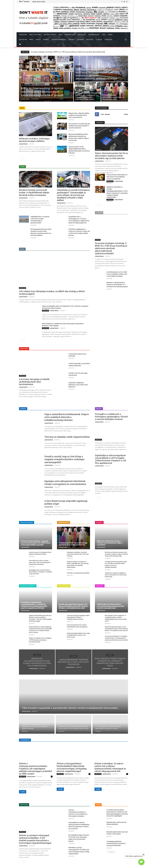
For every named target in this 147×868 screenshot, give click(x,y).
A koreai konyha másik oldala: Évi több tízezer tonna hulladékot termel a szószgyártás (117, 177)
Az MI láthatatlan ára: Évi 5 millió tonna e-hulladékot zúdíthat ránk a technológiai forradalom (117, 274)
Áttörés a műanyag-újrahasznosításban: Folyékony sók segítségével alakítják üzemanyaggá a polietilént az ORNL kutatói (36, 769)
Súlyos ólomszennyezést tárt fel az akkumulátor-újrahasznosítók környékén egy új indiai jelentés (111, 156)
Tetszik (126, 114)
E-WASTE (79, 66)
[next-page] (24, 159)
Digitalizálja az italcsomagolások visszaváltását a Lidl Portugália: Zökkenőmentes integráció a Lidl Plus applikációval (110, 459)
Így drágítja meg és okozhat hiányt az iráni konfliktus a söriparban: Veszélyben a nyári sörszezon (40, 572)
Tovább (23, 792)
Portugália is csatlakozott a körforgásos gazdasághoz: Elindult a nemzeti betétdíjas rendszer (111, 417)
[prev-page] (20, 159)
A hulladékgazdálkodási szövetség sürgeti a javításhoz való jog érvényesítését (116, 843)
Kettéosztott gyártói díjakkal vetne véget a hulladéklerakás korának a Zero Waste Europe (78, 635)
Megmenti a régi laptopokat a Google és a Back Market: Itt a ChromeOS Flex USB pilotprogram (117, 285)
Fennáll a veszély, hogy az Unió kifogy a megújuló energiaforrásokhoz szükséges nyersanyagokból (64, 459)
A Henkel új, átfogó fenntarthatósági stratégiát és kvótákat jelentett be (73, 544)
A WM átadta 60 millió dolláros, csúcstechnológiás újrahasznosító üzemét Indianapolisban (110, 606)
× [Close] (144, 855)
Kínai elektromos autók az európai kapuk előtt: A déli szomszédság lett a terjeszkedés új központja (40, 562)
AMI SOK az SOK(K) (26, 85)
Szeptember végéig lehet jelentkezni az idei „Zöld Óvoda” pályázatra (78, 385)
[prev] (122, 52)
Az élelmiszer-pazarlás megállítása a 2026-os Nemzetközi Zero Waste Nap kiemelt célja (116, 575)
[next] (125, 52)
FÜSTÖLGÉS (37, 655)
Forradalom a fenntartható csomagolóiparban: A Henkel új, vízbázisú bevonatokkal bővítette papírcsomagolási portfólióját (34, 605)
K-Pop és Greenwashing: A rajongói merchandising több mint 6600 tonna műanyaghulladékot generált (65, 52)
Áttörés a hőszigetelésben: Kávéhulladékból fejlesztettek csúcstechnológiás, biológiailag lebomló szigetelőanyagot (72, 767)
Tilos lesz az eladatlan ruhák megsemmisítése (67, 437)
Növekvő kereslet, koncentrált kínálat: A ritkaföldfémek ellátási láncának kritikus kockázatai (34, 193)
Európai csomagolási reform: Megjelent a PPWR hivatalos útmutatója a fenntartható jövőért (40, 640)
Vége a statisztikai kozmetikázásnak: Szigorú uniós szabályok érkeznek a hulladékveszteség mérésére (67, 417)
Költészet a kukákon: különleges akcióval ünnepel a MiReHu (34, 140)
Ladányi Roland (23, 144)
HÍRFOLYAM (79, 88)
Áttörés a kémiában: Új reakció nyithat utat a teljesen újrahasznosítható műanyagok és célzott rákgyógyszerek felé (110, 767)
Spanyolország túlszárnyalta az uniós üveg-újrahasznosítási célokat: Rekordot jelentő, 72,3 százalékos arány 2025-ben (116, 629)
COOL (21, 135)
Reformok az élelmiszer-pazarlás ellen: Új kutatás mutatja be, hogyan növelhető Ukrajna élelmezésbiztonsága (116, 554)
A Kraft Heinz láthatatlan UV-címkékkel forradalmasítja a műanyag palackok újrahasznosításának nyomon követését (116, 638)
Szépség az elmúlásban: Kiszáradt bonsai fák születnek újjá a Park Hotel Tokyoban (78, 554)
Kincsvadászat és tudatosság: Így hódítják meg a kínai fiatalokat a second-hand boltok (79, 126)
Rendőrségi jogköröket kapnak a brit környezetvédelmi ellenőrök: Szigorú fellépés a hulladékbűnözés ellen (73, 606)
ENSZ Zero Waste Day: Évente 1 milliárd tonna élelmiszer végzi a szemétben (110, 543)
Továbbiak (112, 852)
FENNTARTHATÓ (107, 92)
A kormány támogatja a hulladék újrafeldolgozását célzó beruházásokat (34, 382)
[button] (126, 40)
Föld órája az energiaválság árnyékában (78, 573)
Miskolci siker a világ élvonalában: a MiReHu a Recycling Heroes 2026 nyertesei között (79, 115)
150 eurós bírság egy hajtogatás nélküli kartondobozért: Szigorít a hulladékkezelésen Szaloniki (78, 617)
